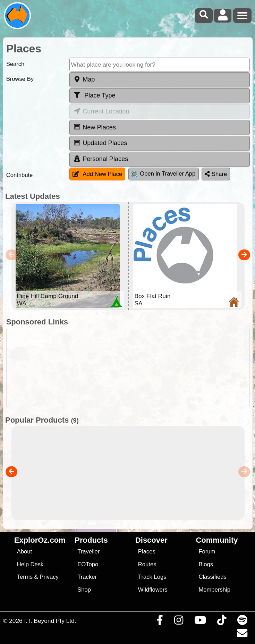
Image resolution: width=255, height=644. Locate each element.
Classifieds (212, 577)
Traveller (88, 552)
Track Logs (152, 577)
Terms (25, 577)
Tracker (87, 577)
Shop (84, 590)
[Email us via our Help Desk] (242, 635)
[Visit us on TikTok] (222, 622)
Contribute (20, 175)
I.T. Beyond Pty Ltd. (50, 621)
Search (15, 64)
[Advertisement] (131, 368)
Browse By (20, 79)
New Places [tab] (94, 127)
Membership (214, 590)
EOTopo (88, 564)
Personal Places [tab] (100, 159)
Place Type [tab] (94, 95)
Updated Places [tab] (100, 143)
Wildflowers (153, 590)
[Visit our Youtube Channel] (200, 622)
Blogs (206, 564)
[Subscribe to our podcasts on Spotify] (242, 622)
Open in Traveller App (163, 174)
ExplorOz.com (40, 540)
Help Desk (30, 564)
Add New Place (97, 174)
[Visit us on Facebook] (160, 622)
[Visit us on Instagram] (178, 622)
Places (147, 552)
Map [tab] (84, 79)
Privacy (49, 577)
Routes (147, 564)
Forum (207, 552)
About (24, 552)
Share (216, 174)
